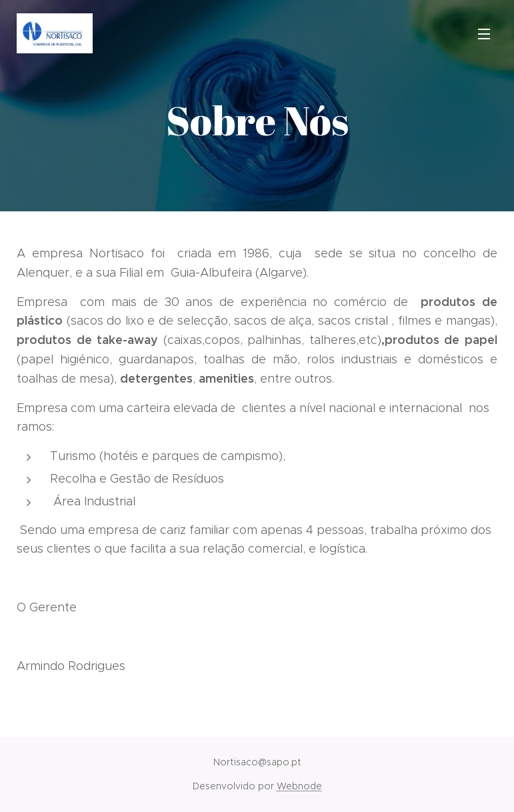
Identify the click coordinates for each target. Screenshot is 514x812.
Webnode (299, 786)
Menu (484, 34)
